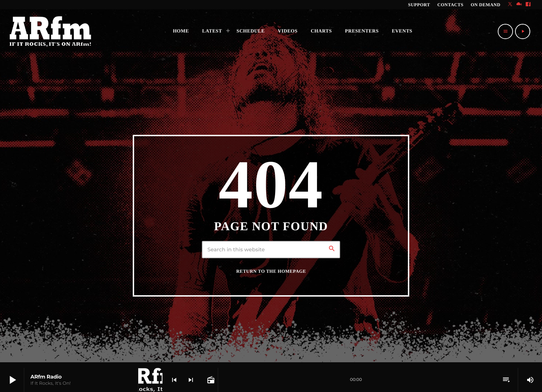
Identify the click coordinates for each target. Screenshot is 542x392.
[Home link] (51, 31)
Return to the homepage (271, 271)
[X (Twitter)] (510, 5)
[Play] (523, 31)
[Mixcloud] (519, 5)
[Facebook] (528, 5)
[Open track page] (210, 380)
